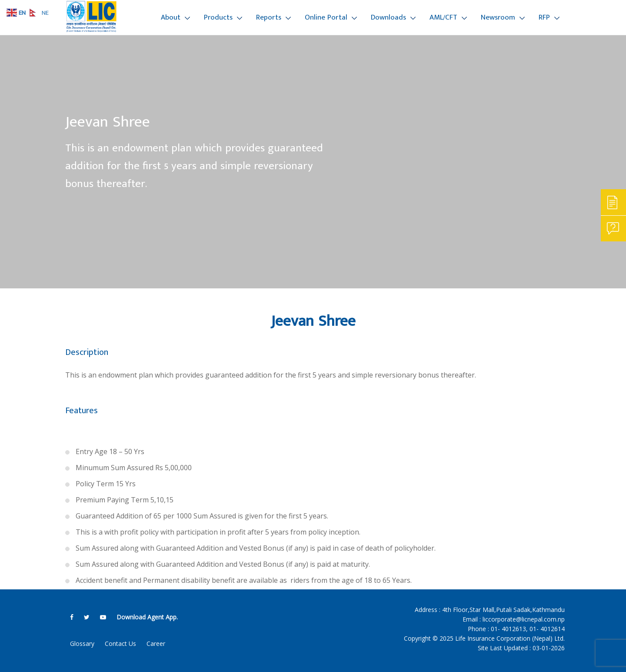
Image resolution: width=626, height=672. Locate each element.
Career (156, 644)
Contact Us (120, 644)
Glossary (82, 644)
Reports (269, 17)
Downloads (388, 17)
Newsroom (498, 17)
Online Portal (326, 17)
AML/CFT (443, 17)
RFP (544, 17)
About (171, 17)
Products (218, 17)
